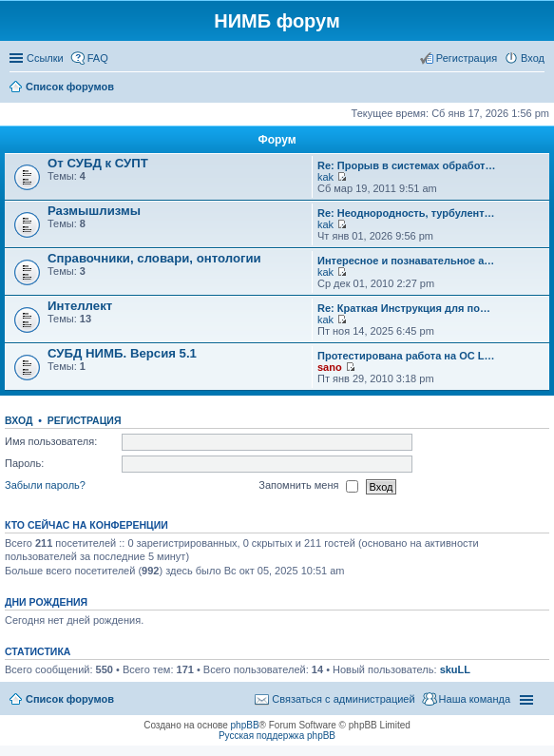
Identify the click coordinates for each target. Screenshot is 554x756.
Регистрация (85, 420)
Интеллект (80, 306)
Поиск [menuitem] (539, 88)
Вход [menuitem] (533, 58)
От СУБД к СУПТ (98, 163)
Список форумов (70, 699)
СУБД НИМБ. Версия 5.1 (122, 353)
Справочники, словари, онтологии (154, 258)
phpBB (245, 725)
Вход (19, 420)
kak (325, 177)
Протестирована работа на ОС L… (406, 356)
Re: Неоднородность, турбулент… (406, 213)
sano (330, 367)
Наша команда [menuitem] (475, 699)
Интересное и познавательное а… (406, 261)
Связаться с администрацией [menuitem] (343, 699)
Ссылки (45, 58)
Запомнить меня (308, 487)
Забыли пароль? (45, 486)
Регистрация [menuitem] (467, 58)
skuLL (455, 669)
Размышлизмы (94, 211)
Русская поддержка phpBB (277, 736)
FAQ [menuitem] (98, 58)
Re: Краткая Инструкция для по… (404, 308)
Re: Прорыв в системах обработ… (407, 165)
